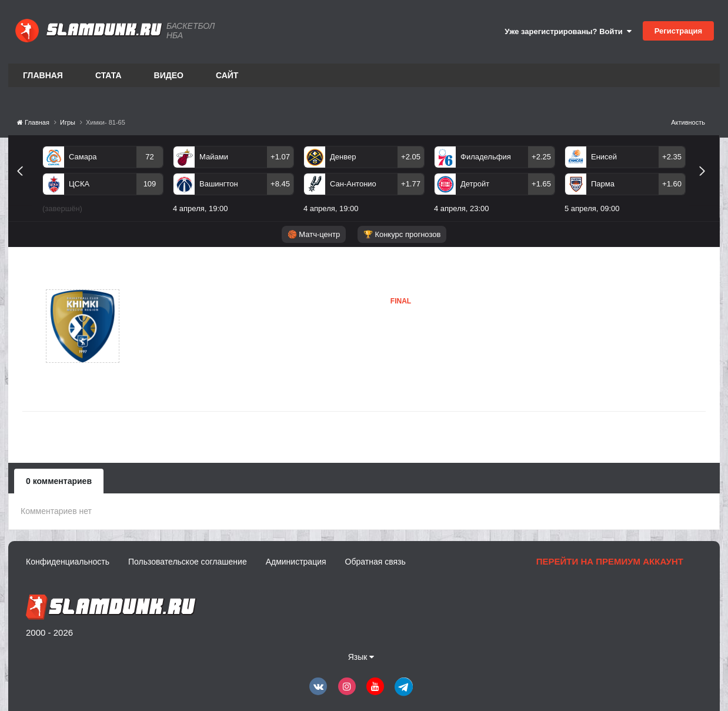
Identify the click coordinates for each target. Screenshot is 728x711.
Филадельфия (486, 157)
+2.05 (411, 157)
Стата (108, 75)
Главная (43, 75)
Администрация (296, 562)
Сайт (227, 75)
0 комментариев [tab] (59, 481)
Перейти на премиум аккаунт (610, 561)
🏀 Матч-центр (314, 234)
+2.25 (541, 157)
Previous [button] (24, 184)
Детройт (475, 184)
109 (150, 184)
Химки (177, 326)
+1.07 (280, 157)
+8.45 (280, 184)
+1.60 (672, 184)
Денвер (343, 157)
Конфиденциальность (68, 562)
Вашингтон (219, 184)
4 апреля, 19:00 (201, 208)
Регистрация (678, 31)
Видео (169, 75)
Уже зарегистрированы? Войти (568, 31)
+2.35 (672, 157)
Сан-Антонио (353, 184)
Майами (214, 157)
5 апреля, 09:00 (592, 208)
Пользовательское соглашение (188, 562)
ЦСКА (79, 184)
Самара (83, 157)
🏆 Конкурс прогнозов (402, 234)
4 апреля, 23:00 (462, 208)
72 (149, 157)
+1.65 (541, 184)
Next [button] (707, 184)
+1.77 (411, 184)
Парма (603, 184)
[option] (103, 182)
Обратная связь (375, 562)
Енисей (604, 157)
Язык (361, 657)
